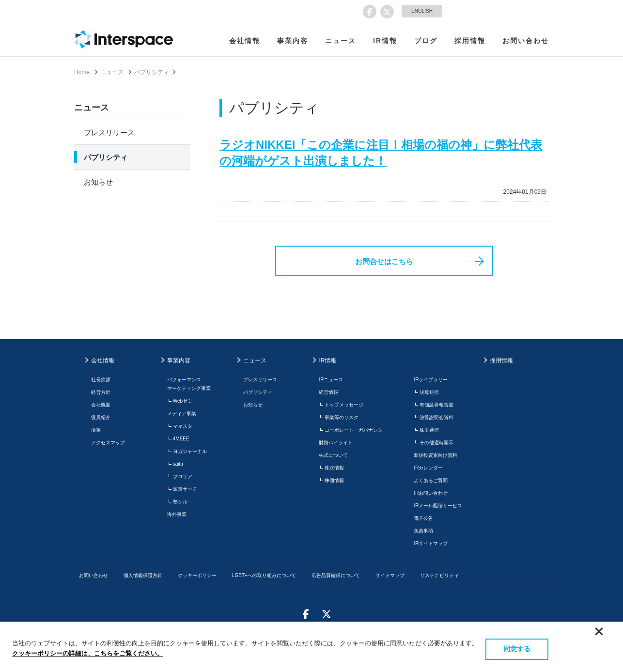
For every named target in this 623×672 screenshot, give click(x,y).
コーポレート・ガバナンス (354, 430)
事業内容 (293, 41)
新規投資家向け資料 (436, 455)
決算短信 (429, 392)
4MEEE (181, 439)
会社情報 (245, 41)
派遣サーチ (185, 489)
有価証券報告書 (436, 405)
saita (178, 464)
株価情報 (334, 480)
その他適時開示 (436, 443)
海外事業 (177, 514)
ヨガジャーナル (190, 451)
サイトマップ (390, 575)
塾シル (180, 502)
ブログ (426, 41)
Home (82, 72)
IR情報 (385, 41)
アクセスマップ (108, 443)
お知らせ (98, 182)
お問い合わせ (526, 41)
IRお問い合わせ (431, 493)
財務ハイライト (336, 443)
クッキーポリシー (197, 575)
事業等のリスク (342, 417)
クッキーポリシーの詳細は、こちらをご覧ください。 (88, 653)
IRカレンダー (428, 468)
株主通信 (429, 430)
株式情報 (334, 468)
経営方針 (101, 392)
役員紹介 (101, 417)
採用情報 (470, 41)
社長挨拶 (101, 380)
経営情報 (328, 392)
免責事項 (423, 531)
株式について (333, 455)
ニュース (341, 41)
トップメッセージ (344, 405)
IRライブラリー (431, 380)
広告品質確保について (336, 575)
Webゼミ (183, 401)
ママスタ (183, 426)
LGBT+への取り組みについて (264, 575)
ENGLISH (422, 11)
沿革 (96, 430)
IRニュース (331, 380)
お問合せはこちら (384, 261)
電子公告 (423, 518)
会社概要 (101, 405)
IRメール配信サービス (438, 506)
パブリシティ (152, 72)
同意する (517, 649)
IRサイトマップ (431, 543)
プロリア (183, 477)
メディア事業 (182, 414)
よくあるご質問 (431, 480)
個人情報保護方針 (143, 575)
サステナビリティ (439, 575)
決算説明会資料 (436, 417)
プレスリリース (109, 133)
